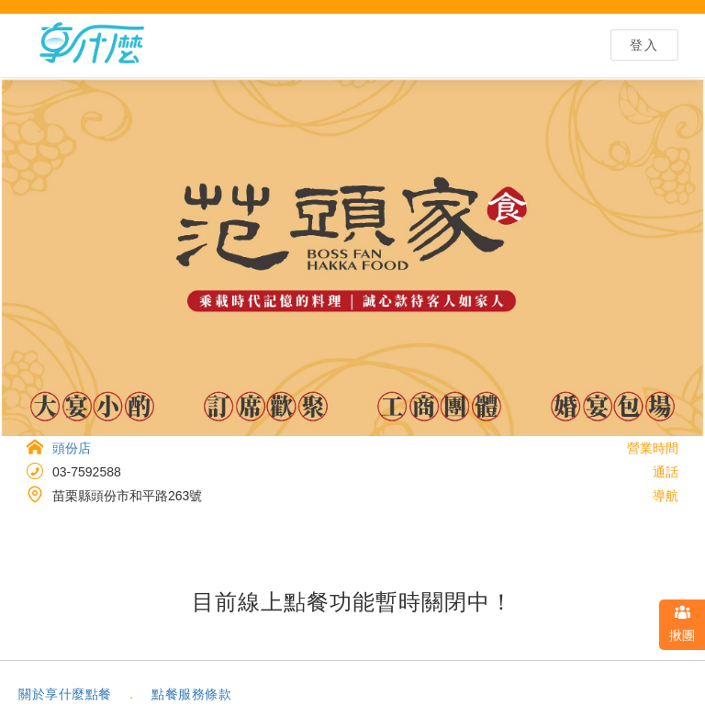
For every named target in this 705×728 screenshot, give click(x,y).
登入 (644, 45)
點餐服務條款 (191, 694)
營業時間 (653, 448)
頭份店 (72, 448)
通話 (666, 472)
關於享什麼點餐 (65, 694)
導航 (666, 496)
